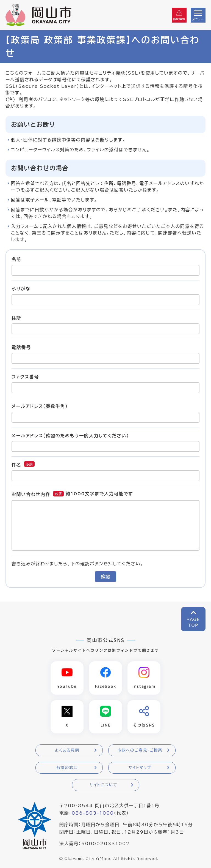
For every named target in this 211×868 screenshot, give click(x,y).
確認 (105, 577)
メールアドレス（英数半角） (40, 406)
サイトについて (103, 785)
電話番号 (21, 347)
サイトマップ (140, 768)
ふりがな (21, 289)
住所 (16, 318)
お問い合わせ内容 (31, 494)
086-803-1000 (93, 813)
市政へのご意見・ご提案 (140, 750)
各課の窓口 (67, 768)
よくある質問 (67, 750)
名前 (16, 259)
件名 (16, 465)
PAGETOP (193, 622)
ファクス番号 (25, 377)
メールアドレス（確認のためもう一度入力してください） (70, 435)
